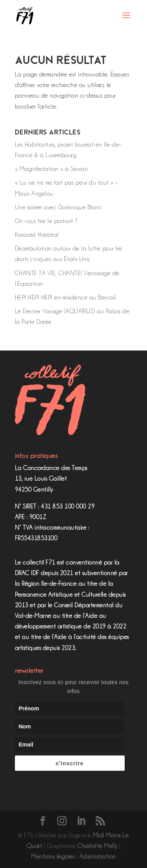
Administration (98, 857)
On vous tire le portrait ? (46, 221)
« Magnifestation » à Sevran (52, 169)
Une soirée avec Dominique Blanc (59, 207)
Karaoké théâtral (37, 235)
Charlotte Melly (97, 846)
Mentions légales (53, 857)
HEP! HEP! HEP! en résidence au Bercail (65, 298)
